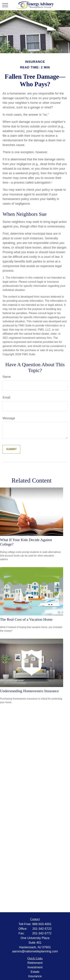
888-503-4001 (42, 924)
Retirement (35, 963)
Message (9, 418)
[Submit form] (11, 449)
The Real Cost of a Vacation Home (26, 619)
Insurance (35, 976)
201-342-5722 (42, 929)
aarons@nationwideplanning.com (35, 951)
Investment (35, 967)
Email (6, 397)
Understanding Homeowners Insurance (29, 691)
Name (7, 377)
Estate (35, 972)
